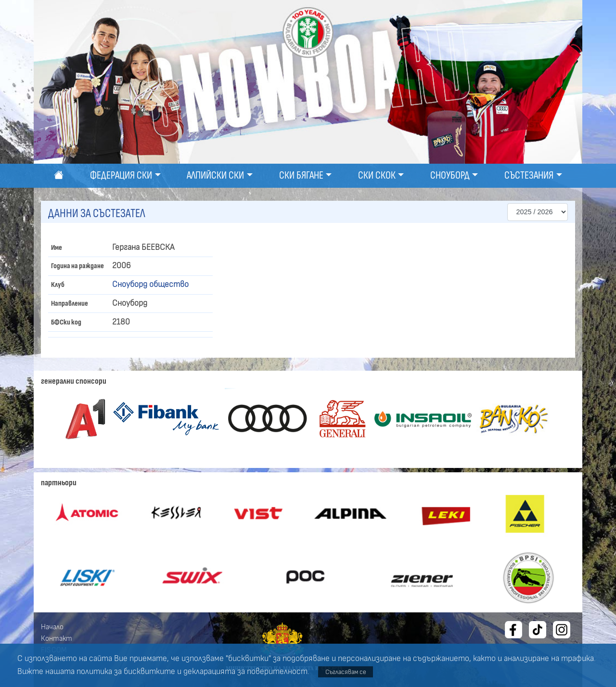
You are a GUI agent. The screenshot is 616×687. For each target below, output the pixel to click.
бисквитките (149, 672)
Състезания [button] (529, 175)
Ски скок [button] (377, 175)
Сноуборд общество (150, 285)
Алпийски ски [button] (215, 175)
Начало (52, 627)
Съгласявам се (346, 672)
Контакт (57, 638)
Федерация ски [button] (121, 175)
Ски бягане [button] (301, 175)
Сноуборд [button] (450, 175)
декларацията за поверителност (245, 672)
